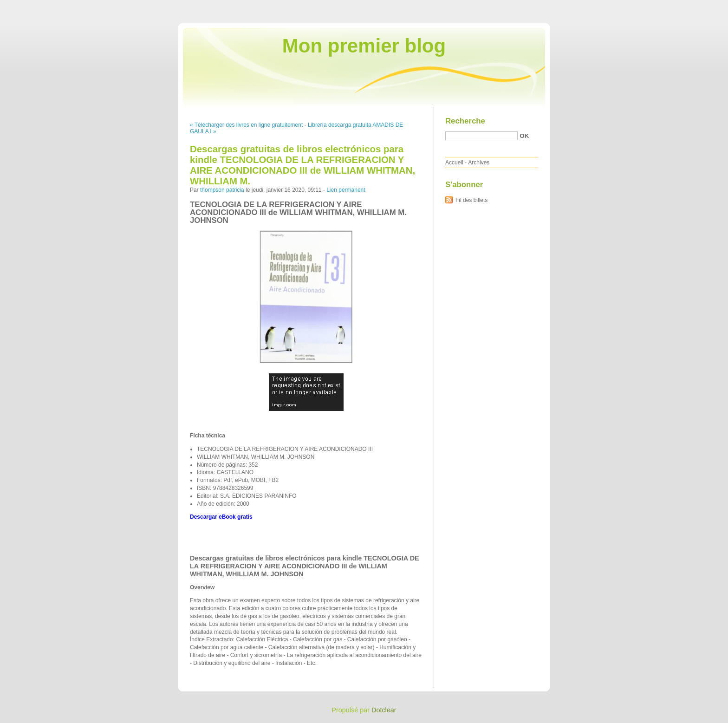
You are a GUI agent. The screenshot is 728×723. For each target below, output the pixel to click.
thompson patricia (222, 190)
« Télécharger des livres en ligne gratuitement (246, 125)
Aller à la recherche (701, 7)
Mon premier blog (364, 46)
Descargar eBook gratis (221, 517)
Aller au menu (655, 7)
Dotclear (384, 710)
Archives (479, 163)
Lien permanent (346, 190)
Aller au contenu (614, 7)
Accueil (454, 163)
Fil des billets (471, 200)
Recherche (465, 121)
